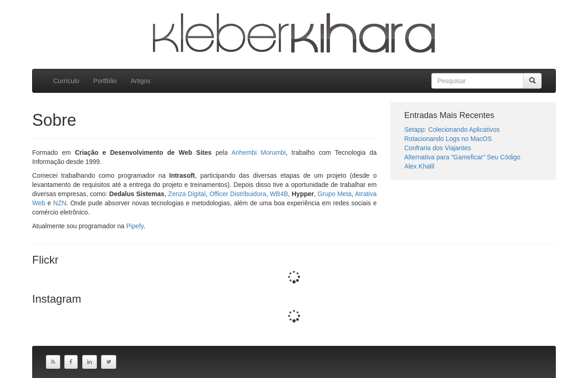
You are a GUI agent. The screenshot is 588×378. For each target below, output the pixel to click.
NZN (60, 203)
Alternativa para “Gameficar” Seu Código (462, 157)
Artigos (141, 81)
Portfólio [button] (105, 81)
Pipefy (135, 226)
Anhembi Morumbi (259, 152)
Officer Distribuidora (238, 194)
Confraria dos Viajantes (438, 148)
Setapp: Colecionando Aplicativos (452, 130)
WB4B (279, 194)
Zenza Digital (187, 194)
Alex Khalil (419, 166)
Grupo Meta (334, 194)
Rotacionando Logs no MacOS (448, 139)
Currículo (66, 81)
